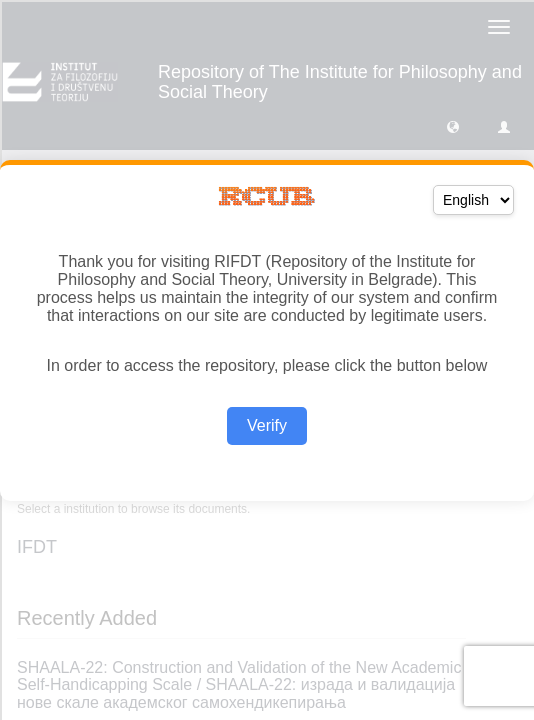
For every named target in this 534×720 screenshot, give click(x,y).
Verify (267, 425)
